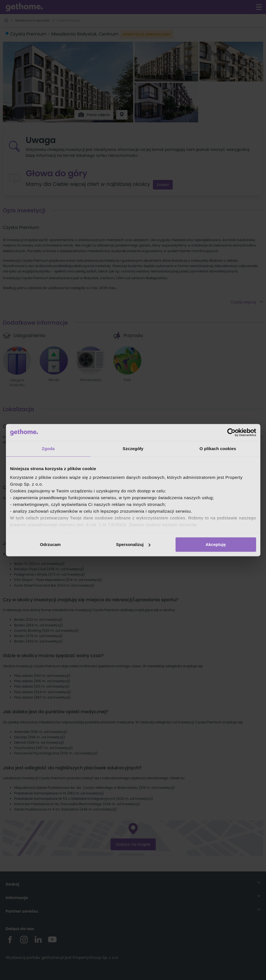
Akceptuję (216, 544)
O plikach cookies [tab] (218, 449)
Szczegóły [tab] (133, 449)
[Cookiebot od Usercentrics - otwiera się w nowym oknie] (231, 432)
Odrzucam (50, 544)
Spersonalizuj (133, 544)
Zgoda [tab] (48, 449)
